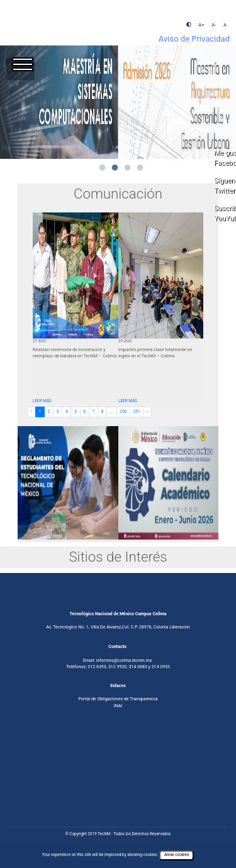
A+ (201, 25)
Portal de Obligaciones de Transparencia (118, 699)
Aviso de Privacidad (194, 39)
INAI (118, 706)
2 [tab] (115, 168)
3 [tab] (128, 168)
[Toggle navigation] (20, 69)
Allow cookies (177, 855)
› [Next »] (147, 412)
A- (214, 25)
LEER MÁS (42, 401)
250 (124, 412)
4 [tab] (140, 168)
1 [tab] (103, 168)
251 (137, 412)
